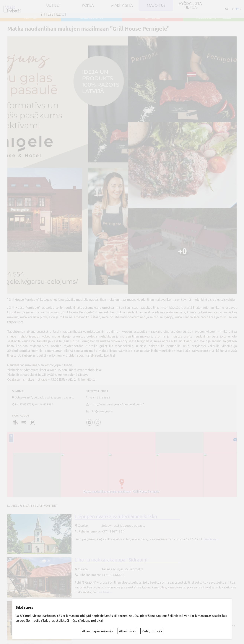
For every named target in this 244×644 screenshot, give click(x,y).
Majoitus (156, 5)
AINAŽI (31, 17)
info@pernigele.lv (101, 411)
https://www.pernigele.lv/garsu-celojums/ (117, 404)
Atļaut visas (127, 631)
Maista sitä (122, 5)
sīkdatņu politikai (90, 620)
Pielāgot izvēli (152, 631)
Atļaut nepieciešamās (97, 631)
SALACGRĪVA (92, 17)
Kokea (88, 5)
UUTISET (54, 5)
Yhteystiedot (54, 14)
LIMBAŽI (153, 17)
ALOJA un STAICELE (214, 17)
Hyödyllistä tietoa (190, 5)
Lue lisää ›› (211, 539)
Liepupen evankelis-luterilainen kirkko (116, 516)
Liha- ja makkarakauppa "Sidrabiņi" (112, 560)
